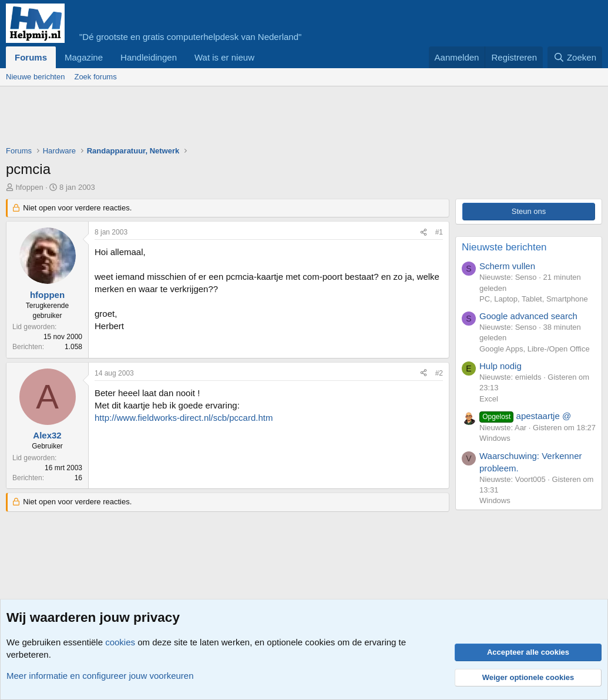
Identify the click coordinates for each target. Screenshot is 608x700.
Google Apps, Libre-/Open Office (535, 349)
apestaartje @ (525, 416)
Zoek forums (95, 77)
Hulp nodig (500, 366)
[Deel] (424, 232)
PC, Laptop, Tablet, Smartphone (534, 299)
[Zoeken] (575, 57)
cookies (120, 642)
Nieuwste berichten (504, 247)
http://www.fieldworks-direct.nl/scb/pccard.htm (184, 418)
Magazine (84, 57)
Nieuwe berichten (35, 77)
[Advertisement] (220, 119)
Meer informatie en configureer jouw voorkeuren (100, 676)
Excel (489, 399)
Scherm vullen (507, 266)
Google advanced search (528, 316)
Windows (495, 438)
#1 (439, 232)
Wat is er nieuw (224, 57)
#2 (439, 373)
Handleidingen (149, 57)
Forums (31, 57)
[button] (264, 57)
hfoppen (30, 187)
